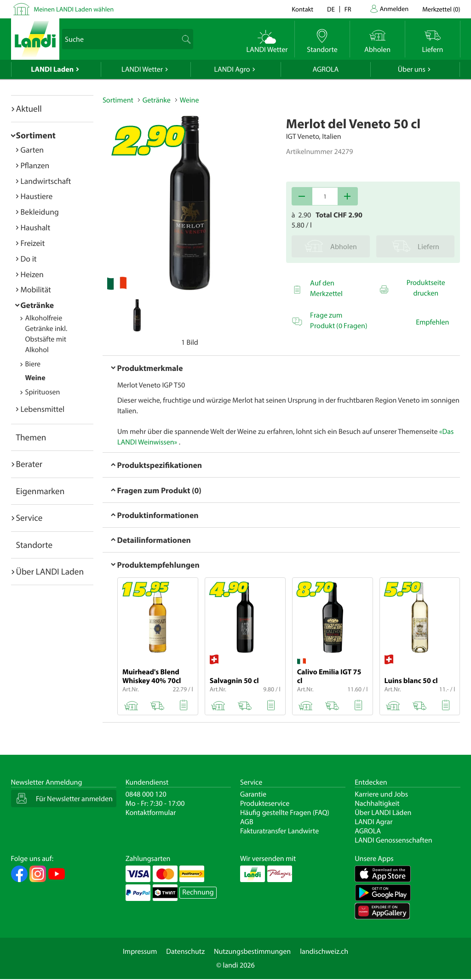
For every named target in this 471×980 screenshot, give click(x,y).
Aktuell (29, 108)
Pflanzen (35, 165)
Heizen (32, 274)
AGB (247, 822)
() (441, 9)
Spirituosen (43, 392)
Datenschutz (185, 952)
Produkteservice (265, 803)
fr (348, 9)
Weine (35, 378)
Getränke (37, 305)
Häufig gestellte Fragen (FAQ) (285, 813)
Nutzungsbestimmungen (252, 952)
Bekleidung (40, 212)
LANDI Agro (232, 69)
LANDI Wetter (142, 69)
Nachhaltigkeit (377, 803)
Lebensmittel (43, 409)
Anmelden (394, 9)
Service (29, 518)
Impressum (140, 952)
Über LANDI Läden (383, 813)
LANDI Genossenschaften (393, 840)
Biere (33, 364)
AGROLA (325, 69)
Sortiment (36, 135)
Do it (29, 259)
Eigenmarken (40, 491)
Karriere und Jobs (381, 794)
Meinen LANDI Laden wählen (74, 9)
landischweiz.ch (324, 952)
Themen (31, 437)
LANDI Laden (52, 69)
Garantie (253, 794)
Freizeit (33, 243)
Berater (29, 464)
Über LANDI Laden (50, 571)
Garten (32, 150)
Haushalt (36, 227)
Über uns (412, 69)
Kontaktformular (151, 813)
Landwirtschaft (46, 181)
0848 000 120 (146, 794)
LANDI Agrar (373, 822)
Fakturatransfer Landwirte (279, 831)
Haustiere (37, 196)
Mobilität (36, 289)
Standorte (34, 545)
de (331, 9)
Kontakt (302, 9)
